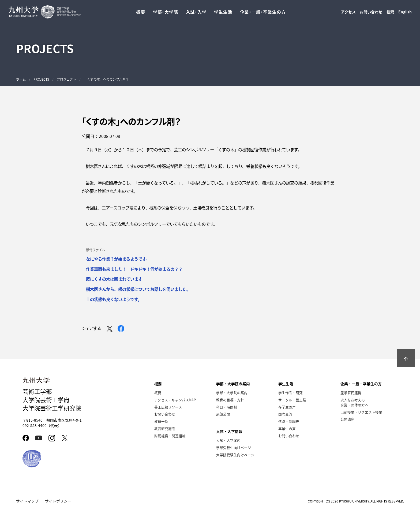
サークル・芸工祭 (292, 400)
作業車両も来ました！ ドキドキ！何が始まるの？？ (134, 269)
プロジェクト (66, 79)
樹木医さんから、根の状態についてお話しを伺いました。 (138, 289)
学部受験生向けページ (234, 447)
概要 (158, 393)
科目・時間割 (227, 407)
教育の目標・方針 (230, 400)
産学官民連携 (351, 393)
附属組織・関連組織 (170, 436)
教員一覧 (161, 421)
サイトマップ (27, 501)
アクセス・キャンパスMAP (175, 400)
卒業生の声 (287, 428)
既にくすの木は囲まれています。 (116, 279)
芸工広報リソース (168, 407)
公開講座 (347, 419)
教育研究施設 (165, 428)
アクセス (348, 14)
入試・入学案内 (228, 440)
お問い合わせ (371, 14)
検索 (390, 14)
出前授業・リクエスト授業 (361, 412)
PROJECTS (41, 79)
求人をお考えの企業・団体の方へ (354, 402)
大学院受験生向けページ (235, 455)
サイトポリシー (58, 501)
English (405, 14)
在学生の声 (287, 407)
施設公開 (223, 414)
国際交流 (285, 414)
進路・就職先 (289, 421)
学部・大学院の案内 (232, 393)
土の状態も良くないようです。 (114, 299)
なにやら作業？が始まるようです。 (118, 259)
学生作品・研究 (290, 393)
